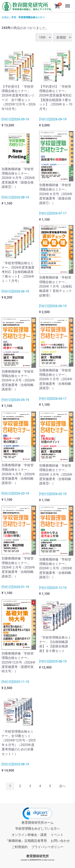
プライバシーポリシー (47, 847)
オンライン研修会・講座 (29, 835)
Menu (68, 4)
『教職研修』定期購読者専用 (26, 841)
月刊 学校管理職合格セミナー (28, 17)
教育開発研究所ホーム (38, 823)
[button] (38, 813)
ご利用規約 (20, 847)
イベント (57, 835)
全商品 (5, 17)
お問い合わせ (60, 841)
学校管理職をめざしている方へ (38, 829)
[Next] (62, 786)
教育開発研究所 (38, 856)
